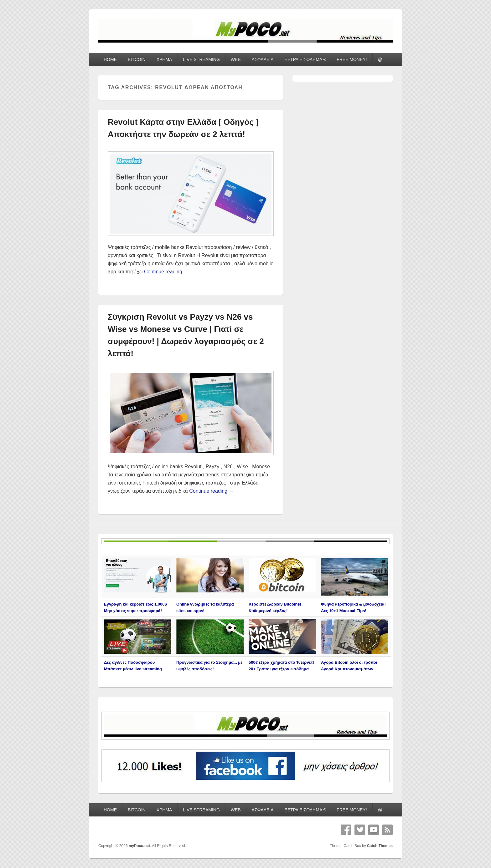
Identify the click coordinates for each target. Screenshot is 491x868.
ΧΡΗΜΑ (164, 59)
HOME (110, 59)
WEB (236, 59)
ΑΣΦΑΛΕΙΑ (263, 59)
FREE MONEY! (352, 59)
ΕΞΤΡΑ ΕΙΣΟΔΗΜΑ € (305, 59)
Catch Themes (380, 846)
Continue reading (166, 272)
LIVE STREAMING (201, 59)
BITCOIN (137, 59)
